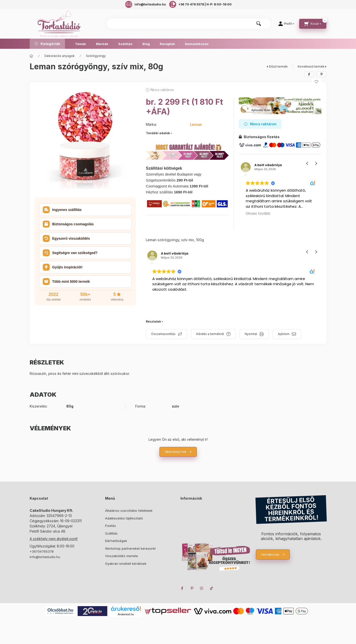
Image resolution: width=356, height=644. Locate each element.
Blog (146, 44)
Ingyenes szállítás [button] (62, 210)
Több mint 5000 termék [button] (66, 282)
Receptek (167, 44)
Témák (80, 44)
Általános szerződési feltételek (129, 511)
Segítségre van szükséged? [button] (70, 253)
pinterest (192, 588)
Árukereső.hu (126, 614)
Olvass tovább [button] (258, 214)
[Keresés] (259, 24)
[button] (47, 44)
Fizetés (111, 526)
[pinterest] (321, 74)
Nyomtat (251, 334)
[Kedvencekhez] (316, 82)
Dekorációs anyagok (60, 56)
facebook (182, 588)
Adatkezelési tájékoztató (124, 518)
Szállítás (125, 44)
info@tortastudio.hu (45, 557)
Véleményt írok (176, 452)
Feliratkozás (270, 554)
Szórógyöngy (96, 56)
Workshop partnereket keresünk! (130, 548)
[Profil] (286, 24)
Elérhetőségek (116, 541)
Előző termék (278, 66)
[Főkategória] (31, 56)
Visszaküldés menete (122, 556)
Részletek (153, 322)
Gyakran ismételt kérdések (126, 564)
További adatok (158, 133)
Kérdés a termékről (210, 334)
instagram (202, 588)
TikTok (212, 588)
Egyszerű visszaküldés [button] (66, 238)
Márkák (102, 44)
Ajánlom (284, 334)
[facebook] (309, 74)
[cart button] (313, 24)
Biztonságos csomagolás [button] (68, 224)
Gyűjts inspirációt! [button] (63, 267)
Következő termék (311, 66)
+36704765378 (42, 551)
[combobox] (189, 24)
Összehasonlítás (163, 334)
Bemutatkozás (197, 44)
